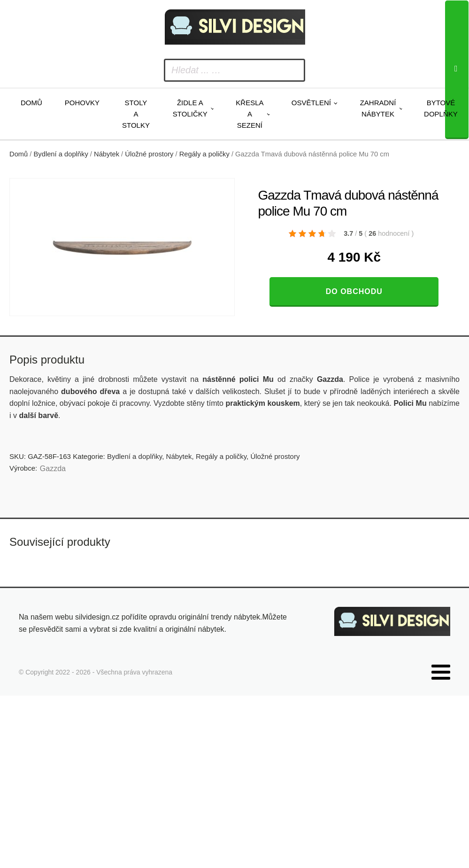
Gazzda (53, 469)
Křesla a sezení (250, 114)
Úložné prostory (149, 154)
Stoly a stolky (136, 114)
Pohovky (82, 103)
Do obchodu (354, 291)
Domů (31, 103)
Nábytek (107, 154)
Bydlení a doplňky (61, 154)
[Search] (457, 70)
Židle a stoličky (190, 108)
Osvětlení (311, 103)
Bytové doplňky (441, 108)
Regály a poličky (204, 154)
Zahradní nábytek (378, 108)
